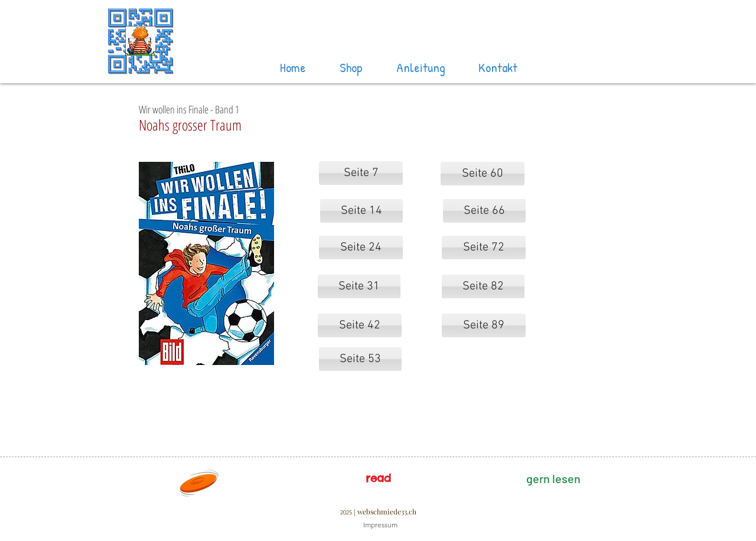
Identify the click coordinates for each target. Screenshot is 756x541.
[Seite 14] (361, 211)
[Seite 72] (484, 247)
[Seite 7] (361, 173)
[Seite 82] (483, 286)
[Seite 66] (484, 211)
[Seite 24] (361, 247)
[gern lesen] (553, 478)
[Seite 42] (360, 325)
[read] (378, 478)
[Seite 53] (360, 359)
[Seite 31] (359, 286)
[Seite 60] (483, 174)
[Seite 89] (484, 325)
